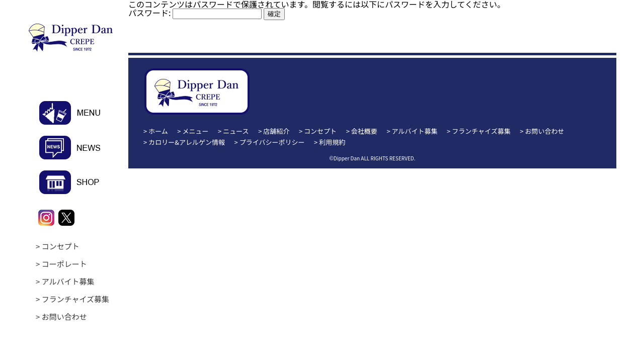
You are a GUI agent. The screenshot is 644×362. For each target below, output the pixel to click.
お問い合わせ (64, 316)
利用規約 (332, 142)
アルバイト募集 (68, 281)
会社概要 (364, 131)
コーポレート (64, 264)
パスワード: (195, 13)
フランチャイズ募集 (75, 299)
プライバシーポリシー (272, 142)
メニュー (196, 131)
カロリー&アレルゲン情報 (187, 142)
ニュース (236, 131)
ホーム (158, 131)
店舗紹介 (276, 131)
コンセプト (61, 246)
